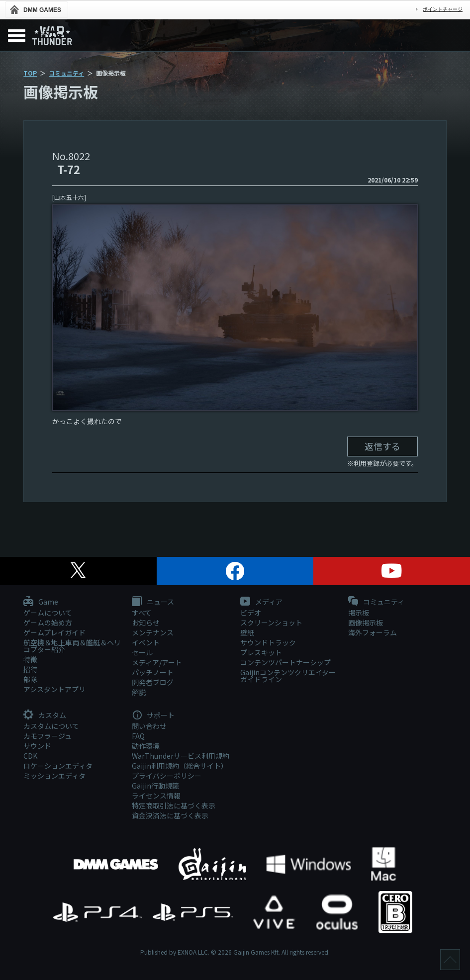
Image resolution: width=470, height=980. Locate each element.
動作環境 (146, 746)
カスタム (45, 715)
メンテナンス (153, 632)
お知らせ (146, 623)
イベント (146, 642)
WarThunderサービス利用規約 (181, 756)
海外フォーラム (373, 632)
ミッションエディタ (54, 776)
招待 (30, 669)
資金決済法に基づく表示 (170, 815)
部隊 (30, 679)
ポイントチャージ (443, 9)
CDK (30, 756)
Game (41, 602)
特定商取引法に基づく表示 (174, 805)
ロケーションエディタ (58, 766)
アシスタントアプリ (54, 689)
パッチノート (153, 672)
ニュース (153, 602)
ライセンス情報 (156, 796)
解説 (139, 692)
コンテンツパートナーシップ (285, 662)
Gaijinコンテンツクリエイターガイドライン (288, 676)
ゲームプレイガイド (54, 632)
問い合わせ (149, 726)
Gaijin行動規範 (155, 786)
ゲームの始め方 (48, 623)
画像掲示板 (366, 623)
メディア (261, 602)
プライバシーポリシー (167, 776)
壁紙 (247, 632)
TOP (30, 73)
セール (142, 652)
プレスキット (261, 652)
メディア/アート (157, 662)
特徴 (30, 659)
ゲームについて (48, 613)
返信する (382, 446)
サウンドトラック (268, 642)
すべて (142, 613)
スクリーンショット (271, 623)
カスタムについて (51, 726)
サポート (153, 715)
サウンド (37, 746)
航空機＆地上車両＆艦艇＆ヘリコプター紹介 (72, 646)
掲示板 (359, 613)
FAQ (138, 736)
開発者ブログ (153, 682)
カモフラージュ (47, 736)
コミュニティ (66, 73)
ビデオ (251, 613)
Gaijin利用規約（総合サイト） (180, 766)
